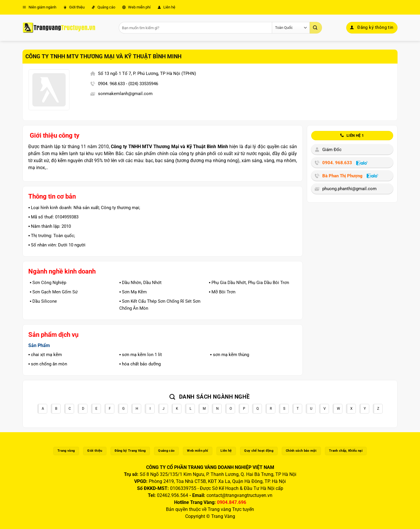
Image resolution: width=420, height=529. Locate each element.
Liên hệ (166, 7)
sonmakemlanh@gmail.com (125, 94)
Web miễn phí (136, 7)
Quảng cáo (103, 7)
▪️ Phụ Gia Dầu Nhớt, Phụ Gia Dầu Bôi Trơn (249, 283)
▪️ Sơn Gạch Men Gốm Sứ (54, 292)
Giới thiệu (74, 7)
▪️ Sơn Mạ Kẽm (133, 292)
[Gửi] (316, 28)
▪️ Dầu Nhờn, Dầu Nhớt (140, 283)
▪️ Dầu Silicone (43, 301)
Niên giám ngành (39, 7)
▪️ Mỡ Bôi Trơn (222, 292)
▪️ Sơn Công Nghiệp (48, 283)
